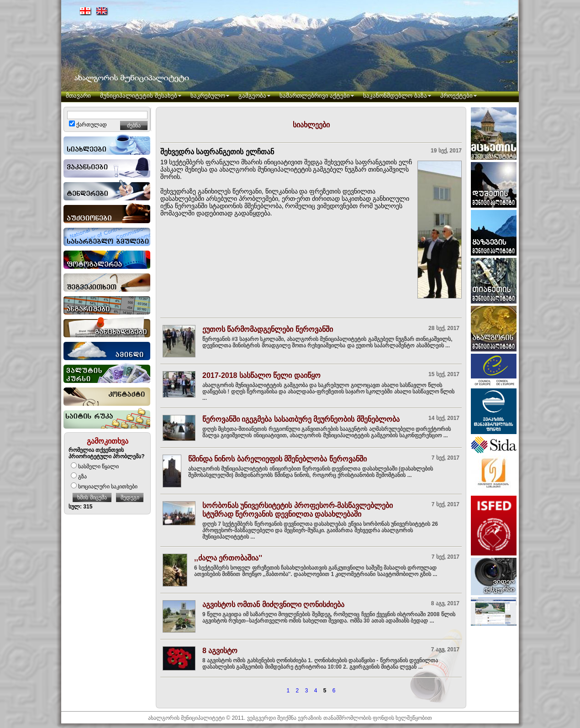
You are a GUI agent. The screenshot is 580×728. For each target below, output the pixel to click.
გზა (79, 477)
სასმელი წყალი (95, 466)
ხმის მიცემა (92, 498)
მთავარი (78, 96)
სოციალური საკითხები (104, 487)
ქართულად (88, 125)
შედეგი (130, 498)
